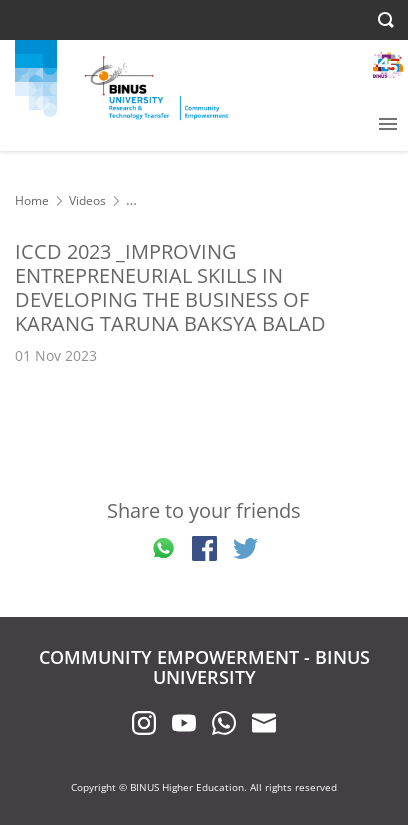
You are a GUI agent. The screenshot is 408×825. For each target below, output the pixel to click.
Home (32, 200)
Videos (87, 200)
